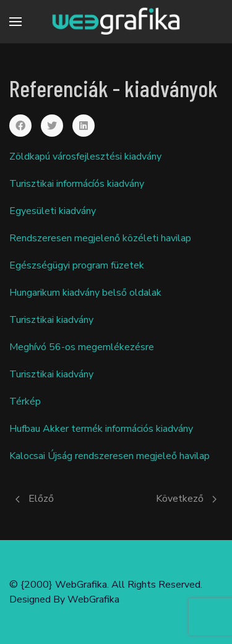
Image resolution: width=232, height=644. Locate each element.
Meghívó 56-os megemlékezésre (82, 347)
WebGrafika (93, 599)
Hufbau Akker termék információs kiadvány (101, 429)
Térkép (25, 401)
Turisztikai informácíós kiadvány (77, 184)
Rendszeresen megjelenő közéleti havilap (100, 238)
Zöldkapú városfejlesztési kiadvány (85, 157)
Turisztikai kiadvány (51, 320)
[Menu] (15, 22)
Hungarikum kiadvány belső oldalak (85, 293)
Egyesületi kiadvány (53, 211)
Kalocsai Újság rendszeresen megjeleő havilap (110, 456)
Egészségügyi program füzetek (77, 265)
